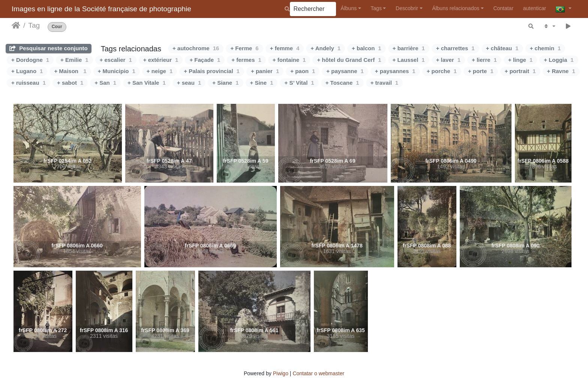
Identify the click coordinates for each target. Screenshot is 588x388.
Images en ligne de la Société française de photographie (101, 9)
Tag (34, 25)
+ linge (520, 60)
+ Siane (225, 83)
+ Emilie (74, 60)
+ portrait (520, 71)
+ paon (303, 71)
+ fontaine (289, 60)
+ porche (442, 71)
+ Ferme (244, 48)
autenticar (535, 8)
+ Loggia (559, 60)
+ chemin (545, 48)
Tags (376, 8)
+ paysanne (345, 71)
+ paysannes (395, 71)
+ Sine (262, 83)
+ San (105, 83)
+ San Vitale (147, 83)
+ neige (160, 71)
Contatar (503, 8)
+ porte (481, 71)
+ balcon (367, 48)
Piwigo (281, 373)
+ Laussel (409, 60)
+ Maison (70, 71)
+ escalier (116, 60)
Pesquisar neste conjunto (49, 48)
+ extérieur (161, 60)
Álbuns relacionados (456, 8)
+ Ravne (561, 71)
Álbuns (349, 8)
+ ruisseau (28, 83)
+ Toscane (342, 83)
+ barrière (409, 48)
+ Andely (325, 48)
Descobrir (407, 8)
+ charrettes (455, 48)
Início (16, 25)
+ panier (265, 71)
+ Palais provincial (212, 71)
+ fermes (246, 60)
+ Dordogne (30, 60)
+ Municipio (117, 71)
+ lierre (484, 60)
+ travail (384, 83)
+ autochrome (196, 48)
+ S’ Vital (299, 83)
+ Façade (205, 60)
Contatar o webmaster (318, 373)
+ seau (189, 83)
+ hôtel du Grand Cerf (349, 60)
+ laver (448, 60)
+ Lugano (27, 71)
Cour (57, 27)
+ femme (285, 48)
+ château (502, 48)
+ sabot (70, 83)
